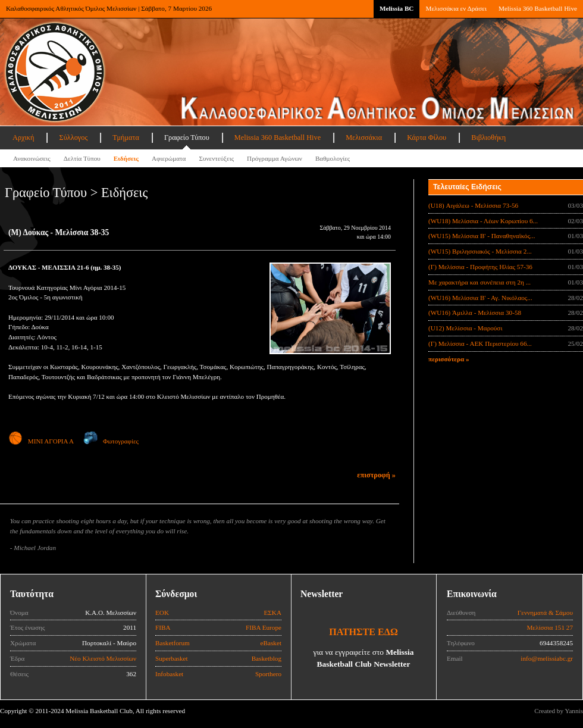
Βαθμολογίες (333, 158)
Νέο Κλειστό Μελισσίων (103, 658)
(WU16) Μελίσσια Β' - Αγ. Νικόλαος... (480, 298)
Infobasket (169, 674)
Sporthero (268, 674)
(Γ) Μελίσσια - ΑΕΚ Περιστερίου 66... (480, 343)
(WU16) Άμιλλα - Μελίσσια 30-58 (475, 313)
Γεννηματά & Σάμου (545, 613)
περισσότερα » (449, 359)
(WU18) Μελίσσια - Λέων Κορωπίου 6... (483, 221)
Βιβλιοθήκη (488, 138)
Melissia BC (397, 8)
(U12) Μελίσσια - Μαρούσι (465, 328)
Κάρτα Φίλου (427, 138)
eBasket (271, 643)
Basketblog (267, 658)
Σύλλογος (73, 138)
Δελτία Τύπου (82, 158)
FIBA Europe (264, 627)
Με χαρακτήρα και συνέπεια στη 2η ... (479, 282)
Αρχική (23, 138)
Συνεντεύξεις (216, 158)
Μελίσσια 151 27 (550, 627)
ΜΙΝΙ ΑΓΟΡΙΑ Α (41, 441)
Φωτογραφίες (111, 441)
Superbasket (172, 658)
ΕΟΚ (162, 613)
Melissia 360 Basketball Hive (538, 8)
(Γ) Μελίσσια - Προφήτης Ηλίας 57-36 (480, 267)
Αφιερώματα (169, 158)
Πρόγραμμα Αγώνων (275, 158)
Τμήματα (126, 138)
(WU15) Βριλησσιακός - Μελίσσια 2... (480, 251)
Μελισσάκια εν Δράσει (456, 8)
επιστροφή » (376, 475)
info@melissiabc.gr (547, 658)
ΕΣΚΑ (272, 613)
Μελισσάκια (364, 138)
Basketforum (173, 643)
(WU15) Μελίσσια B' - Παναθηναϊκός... (482, 236)
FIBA (163, 627)
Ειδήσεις (126, 158)
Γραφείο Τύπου (187, 138)
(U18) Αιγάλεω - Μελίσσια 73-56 (473, 205)
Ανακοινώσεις (32, 158)
